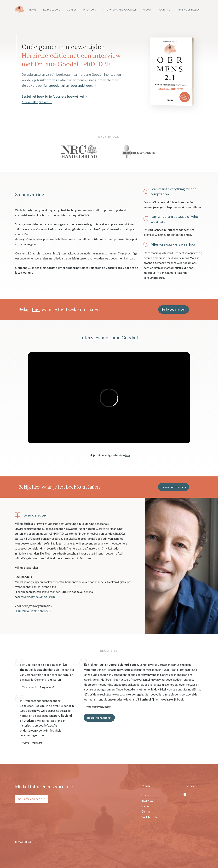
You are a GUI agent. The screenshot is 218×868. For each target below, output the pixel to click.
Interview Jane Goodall (120, 10)
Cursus (72, 10)
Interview (147, 801)
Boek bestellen (189, 10)
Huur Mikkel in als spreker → (33, 611)
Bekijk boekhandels (174, 309)
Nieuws (148, 10)
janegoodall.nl (54, 85)
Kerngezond (52, 10)
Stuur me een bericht (32, 799)
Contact (166, 10)
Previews (90, 10)
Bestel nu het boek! (99, 718)
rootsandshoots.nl (83, 85)
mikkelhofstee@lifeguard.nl (38, 597)
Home (33, 10)
